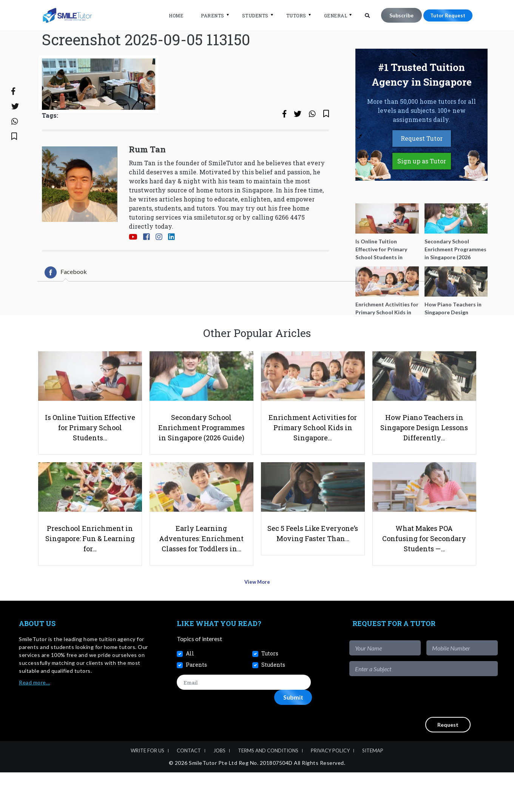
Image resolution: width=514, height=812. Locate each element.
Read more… (34, 722)
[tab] (66, 302)
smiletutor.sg (214, 247)
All (190, 693)
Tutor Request (446, 15)
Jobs (219, 790)
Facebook (66, 302)
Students (250, 15)
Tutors (291, 15)
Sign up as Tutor (422, 191)
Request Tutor (422, 168)
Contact (189, 790)
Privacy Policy (330, 790)
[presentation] (440, 737)
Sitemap (373, 790)
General (331, 15)
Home (171, 15)
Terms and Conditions (268, 790)
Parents (208, 15)
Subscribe (397, 15)
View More (257, 624)
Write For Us (147, 790)
